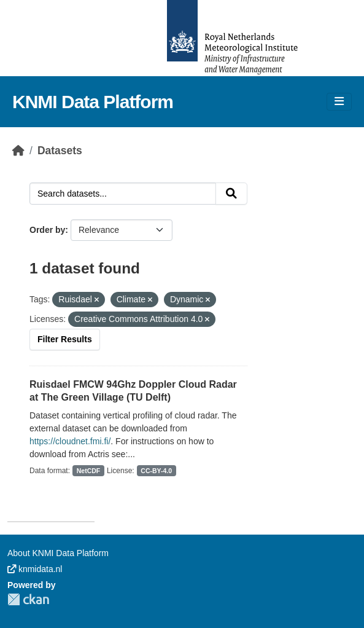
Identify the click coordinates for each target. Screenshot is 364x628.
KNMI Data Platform (93, 102)
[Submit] (231, 194)
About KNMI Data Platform (58, 553)
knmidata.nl (35, 569)
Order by (47, 230)
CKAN (28, 599)
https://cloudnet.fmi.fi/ (70, 441)
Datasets (60, 151)
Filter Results (65, 339)
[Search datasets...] (123, 194)
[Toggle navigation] (339, 102)
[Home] (18, 151)
